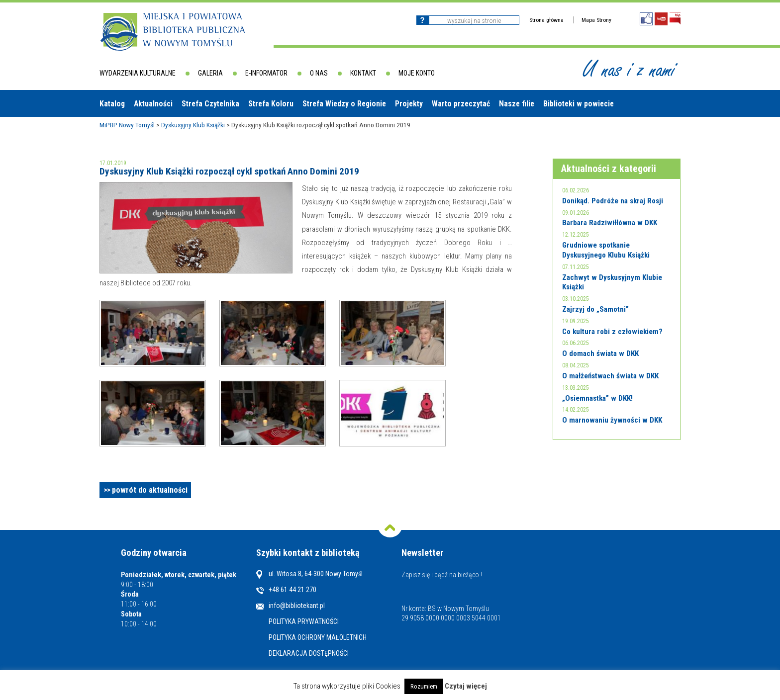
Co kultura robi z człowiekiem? (612, 332)
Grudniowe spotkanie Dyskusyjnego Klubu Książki (606, 250)
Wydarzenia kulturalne (138, 73)
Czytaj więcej (466, 686)
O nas (319, 73)
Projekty (409, 104)
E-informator (266, 73)
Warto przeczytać (461, 104)
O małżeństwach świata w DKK (610, 376)
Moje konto (417, 73)
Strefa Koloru (271, 104)
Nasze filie (517, 104)
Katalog (112, 104)
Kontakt (363, 73)
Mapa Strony (596, 20)
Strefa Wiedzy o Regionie (344, 104)
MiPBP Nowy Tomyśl (127, 125)
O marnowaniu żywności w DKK (612, 420)
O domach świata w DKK (600, 353)
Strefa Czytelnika (210, 104)
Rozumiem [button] (424, 686)
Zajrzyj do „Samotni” (595, 309)
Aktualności (153, 104)
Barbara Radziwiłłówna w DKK (610, 223)
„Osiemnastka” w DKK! (597, 398)
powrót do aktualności (150, 490)
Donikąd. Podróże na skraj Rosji (613, 201)
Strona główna (546, 20)
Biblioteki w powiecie (579, 104)
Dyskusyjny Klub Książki (193, 125)
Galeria (210, 73)
